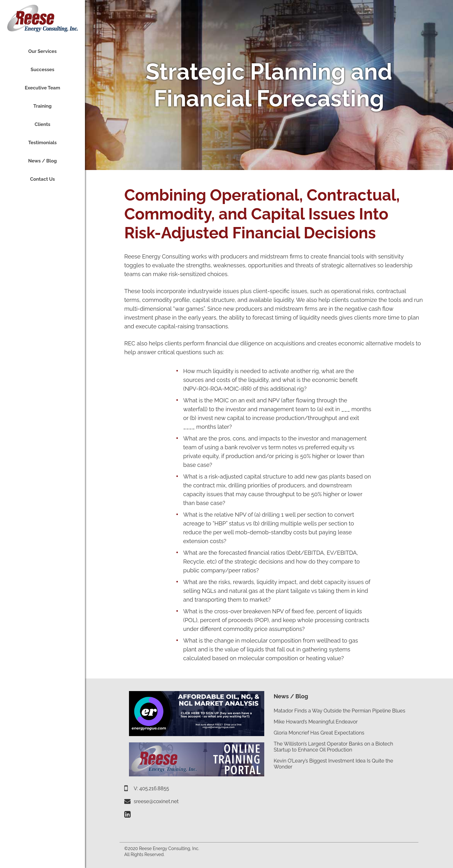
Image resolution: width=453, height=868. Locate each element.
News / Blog (291, 696)
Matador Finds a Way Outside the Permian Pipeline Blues (339, 711)
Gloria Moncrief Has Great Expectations (319, 733)
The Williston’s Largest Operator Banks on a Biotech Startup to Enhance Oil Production (333, 747)
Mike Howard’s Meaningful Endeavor (316, 722)
